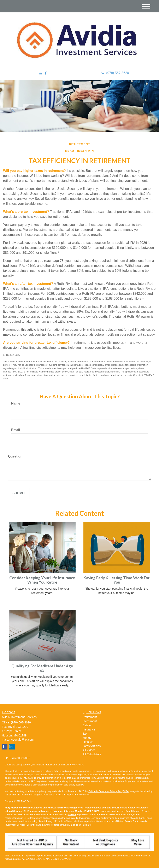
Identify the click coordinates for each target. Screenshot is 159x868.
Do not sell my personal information (72, 795)
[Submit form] (19, 493)
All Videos (89, 750)
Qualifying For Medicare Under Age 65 (42, 668)
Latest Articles (92, 746)
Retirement (90, 717)
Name (16, 403)
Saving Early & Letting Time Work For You (117, 580)
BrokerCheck (77, 765)
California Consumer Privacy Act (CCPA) (109, 791)
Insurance (89, 729)
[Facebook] (46, 73)
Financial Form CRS (20, 758)
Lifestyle (88, 742)
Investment (90, 721)
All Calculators (92, 754)
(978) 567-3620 (115, 73)
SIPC (97, 811)
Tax (85, 734)
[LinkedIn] (40, 73)
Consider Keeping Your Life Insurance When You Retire (42, 580)
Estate (87, 725)
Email (16, 430)
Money (87, 738)
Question (15, 456)
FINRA (88, 811)
